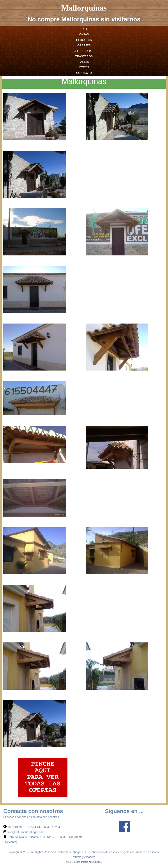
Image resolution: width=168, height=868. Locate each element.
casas (84, 34)
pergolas (84, 40)
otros (84, 67)
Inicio (84, 29)
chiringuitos (84, 51)
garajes (84, 45)
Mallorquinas (84, 8)
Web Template (73, 862)
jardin (84, 62)
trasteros (84, 56)
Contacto (84, 73)
